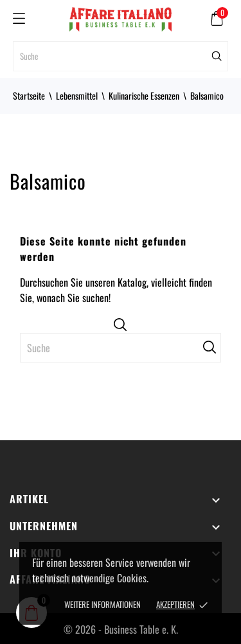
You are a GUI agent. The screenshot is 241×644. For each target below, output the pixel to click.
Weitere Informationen (103, 604)
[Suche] (121, 56)
